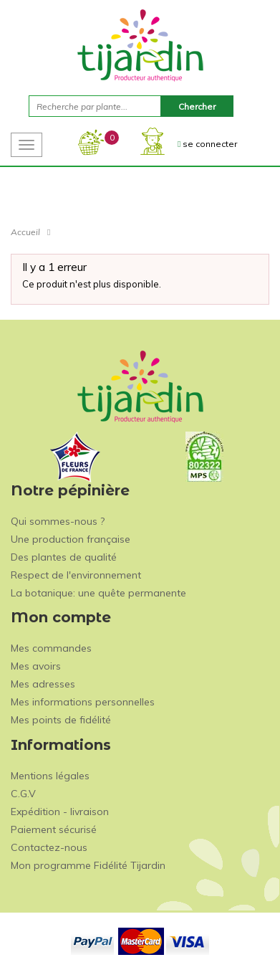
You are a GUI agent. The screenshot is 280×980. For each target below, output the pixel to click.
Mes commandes (51, 648)
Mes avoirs (36, 666)
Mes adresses (43, 684)
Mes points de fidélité (61, 720)
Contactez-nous (49, 847)
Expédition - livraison (60, 812)
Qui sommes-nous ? (58, 521)
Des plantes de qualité (64, 557)
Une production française (71, 539)
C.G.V (23, 794)
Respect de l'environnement (76, 575)
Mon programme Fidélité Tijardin (88, 865)
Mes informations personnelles (83, 702)
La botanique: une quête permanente (98, 593)
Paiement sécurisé (54, 829)
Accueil (25, 232)
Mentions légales (50, 776)
